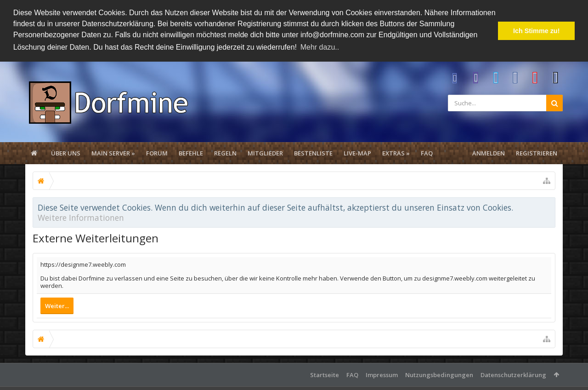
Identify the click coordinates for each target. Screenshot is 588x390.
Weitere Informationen (81, 217)
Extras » (396, 152)
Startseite (325, 374)
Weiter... (57, 305)
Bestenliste (313, 152)
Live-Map (357, 152)
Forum (157, 152)
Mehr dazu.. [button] (320, 47)
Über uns (66, 152)
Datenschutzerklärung (513, 374)
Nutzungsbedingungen (439, 374)
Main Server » (113, 152)
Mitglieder (265, 152)
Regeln (225, 152)
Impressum (382, 374)
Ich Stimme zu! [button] (537, 31)
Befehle (191, 152)
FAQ (427, 152)
